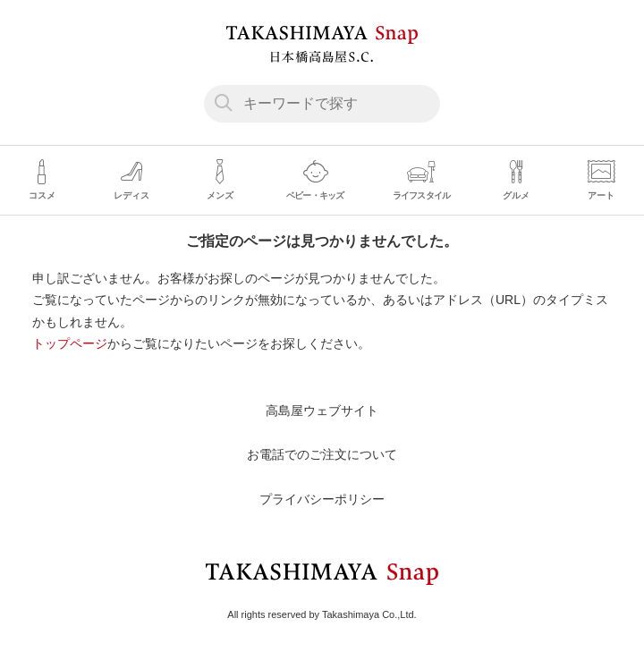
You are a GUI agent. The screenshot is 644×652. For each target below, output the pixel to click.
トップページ (70, 343)
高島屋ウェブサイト (322, 411)
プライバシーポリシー (322, 499)
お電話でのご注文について (322, 454)
